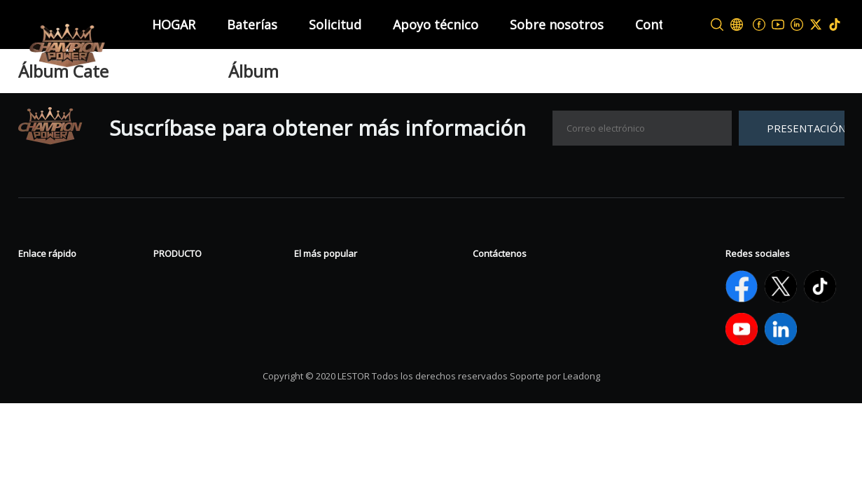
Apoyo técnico (436, 24)
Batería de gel (331, 278)
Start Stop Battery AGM (356, 341)
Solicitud (335, 24)
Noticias (40, 278)
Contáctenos (51, 320)
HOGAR (174, 24)
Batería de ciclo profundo (360, 299)
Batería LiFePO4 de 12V (355, 320)
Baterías (252, 24)
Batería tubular (194, 299)
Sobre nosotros (557, 24)
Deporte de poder (200, 320)
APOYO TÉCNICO (63, 341)
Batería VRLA (188, 278)
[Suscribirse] (791, 128)
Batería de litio (192, 341)
